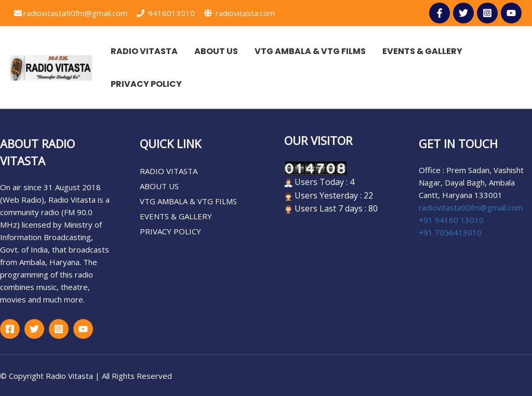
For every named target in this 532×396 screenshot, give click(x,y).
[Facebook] (10, 329)
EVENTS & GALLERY (176, 216)
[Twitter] (463, 13)
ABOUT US (159, 186)
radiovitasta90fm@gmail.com (71, 13)
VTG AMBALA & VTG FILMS (188, 201)
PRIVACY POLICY (170, 231)
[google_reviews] (83, 329)
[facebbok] (440, 13)
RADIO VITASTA (169, 171)
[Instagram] (487, 13)
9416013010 (166, 13)
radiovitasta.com (240, 13)
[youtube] (511, 13)
